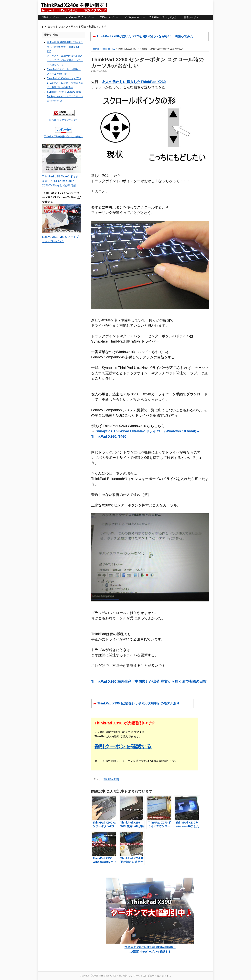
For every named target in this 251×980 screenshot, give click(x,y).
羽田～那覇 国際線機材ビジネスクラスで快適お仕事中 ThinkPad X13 (65, 47)
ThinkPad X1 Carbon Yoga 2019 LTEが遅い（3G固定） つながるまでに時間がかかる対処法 (65, 83)
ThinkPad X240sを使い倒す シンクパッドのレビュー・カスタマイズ (74, 7)
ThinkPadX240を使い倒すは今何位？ (64, 137)
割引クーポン (191, 17)
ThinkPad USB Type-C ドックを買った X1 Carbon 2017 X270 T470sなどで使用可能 (60, 181)
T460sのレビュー (109, 17)
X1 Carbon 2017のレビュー (80, 17)
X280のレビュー (51, 17)
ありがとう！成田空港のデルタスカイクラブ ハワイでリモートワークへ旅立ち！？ (65, 60)
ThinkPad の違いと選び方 (163, 17)
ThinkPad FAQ (108, 49)
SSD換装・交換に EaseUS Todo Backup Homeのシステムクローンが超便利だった (65, 96)
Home (96, 49)
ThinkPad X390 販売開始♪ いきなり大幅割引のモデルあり (138, 703)
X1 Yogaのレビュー (135, 17)
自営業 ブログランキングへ (64, 120)
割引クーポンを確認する (123, 746)
